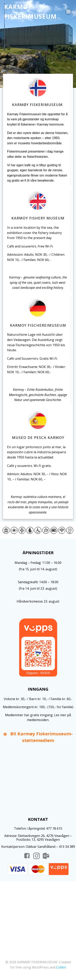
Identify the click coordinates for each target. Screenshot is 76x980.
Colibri (61, 967)
